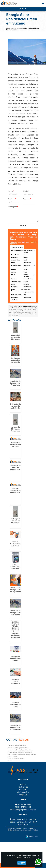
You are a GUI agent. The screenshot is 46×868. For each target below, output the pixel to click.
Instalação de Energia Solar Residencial (20, 752)
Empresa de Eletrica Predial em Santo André (15, 445)
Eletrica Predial (12, 757)
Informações (24, 792)
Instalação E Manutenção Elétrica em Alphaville (15, 522)
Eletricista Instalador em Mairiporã (15, 544)
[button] (43, 3)
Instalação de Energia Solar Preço (18, 748)
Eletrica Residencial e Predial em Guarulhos (15, 568)
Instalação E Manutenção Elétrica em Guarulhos (15, 338)
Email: (26, 191)
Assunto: (27, 199)
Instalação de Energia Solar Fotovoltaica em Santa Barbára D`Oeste (15, 616)
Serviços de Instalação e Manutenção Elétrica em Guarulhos (15, 362)
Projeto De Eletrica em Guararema (15, 636)
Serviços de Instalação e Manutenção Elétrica (22, 754)
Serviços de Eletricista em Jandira (15, 659)
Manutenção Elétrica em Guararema (15, 429)
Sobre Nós (24, 787)
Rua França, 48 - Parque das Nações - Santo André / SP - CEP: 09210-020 (23, 822)
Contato (24, 789)
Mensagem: (13, 207)
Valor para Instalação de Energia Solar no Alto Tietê (15, 491)
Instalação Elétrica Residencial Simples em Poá (15, 683)
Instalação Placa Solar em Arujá (15, 704)
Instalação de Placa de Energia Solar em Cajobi (15, 468)
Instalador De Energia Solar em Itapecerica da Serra (15, 591)
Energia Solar (24, 795)
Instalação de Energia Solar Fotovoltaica (20, 750)
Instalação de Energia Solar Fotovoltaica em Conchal (15, 384)
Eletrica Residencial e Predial (17, 759)
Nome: (11, 191)
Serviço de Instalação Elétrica (17, 746)
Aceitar (22, 863)
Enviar (23, 226)
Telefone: (12, 199)
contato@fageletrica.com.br (24, 810)
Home (24, 784)
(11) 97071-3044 (24, 804)
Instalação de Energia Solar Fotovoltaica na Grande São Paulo (15, 729)
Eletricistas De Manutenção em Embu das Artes (15, 407)
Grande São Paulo (17, 247)
